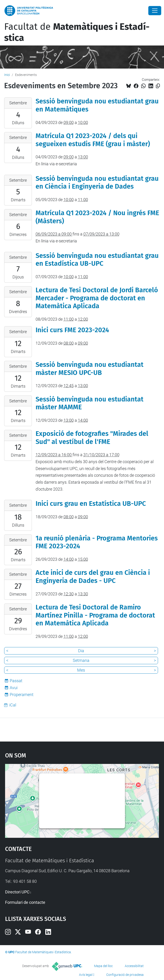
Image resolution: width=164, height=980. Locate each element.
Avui (14, 688)
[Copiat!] (158, 86)
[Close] (155, 11)
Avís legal (86, 975)
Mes (81, 670)
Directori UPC (17, 892)
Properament (22, 695)
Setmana (81, 660)
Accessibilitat (134, 966)
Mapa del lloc (103, 966)
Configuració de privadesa (125, 975)
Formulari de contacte (25, 902)
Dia (81, 651)
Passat (16, 681)
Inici (7, 75)
